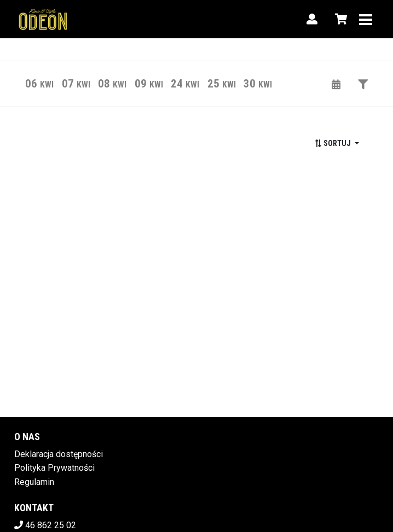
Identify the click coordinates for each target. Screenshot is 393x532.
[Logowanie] (312, 19)
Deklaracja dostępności (59, 454)
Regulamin (34, 482)
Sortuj (333, 143)
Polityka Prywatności (54, 468)
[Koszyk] (339, 19)
